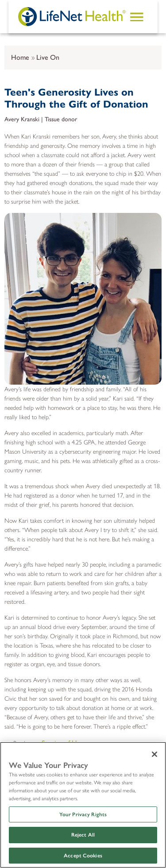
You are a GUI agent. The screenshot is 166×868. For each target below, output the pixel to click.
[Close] (154, 754)
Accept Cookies (83, 856)
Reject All (83, 835)
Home (20, 57)
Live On (48, 57)
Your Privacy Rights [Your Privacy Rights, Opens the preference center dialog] (83, 814)
